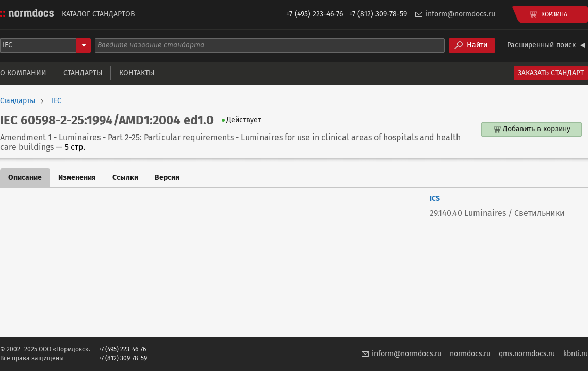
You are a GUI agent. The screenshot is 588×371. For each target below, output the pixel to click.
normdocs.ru (470, 354)
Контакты (137, 73)
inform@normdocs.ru (460, 14)
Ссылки (125, 178)
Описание (25, 178)
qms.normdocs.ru (527, 354)
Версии (167, 178)
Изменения (77, 178)
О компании (23, 73)
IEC (56, 101)
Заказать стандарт (551, 73)
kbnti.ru (576, 354)
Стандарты (83, 73)
